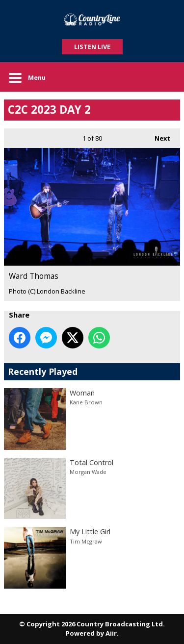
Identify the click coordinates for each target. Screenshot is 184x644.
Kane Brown (86, 402)
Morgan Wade (88, 472)
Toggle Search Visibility (165, 77)
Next (158, 136)
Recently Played (43, 372)
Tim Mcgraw (86, 541)
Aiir (111, 633)
